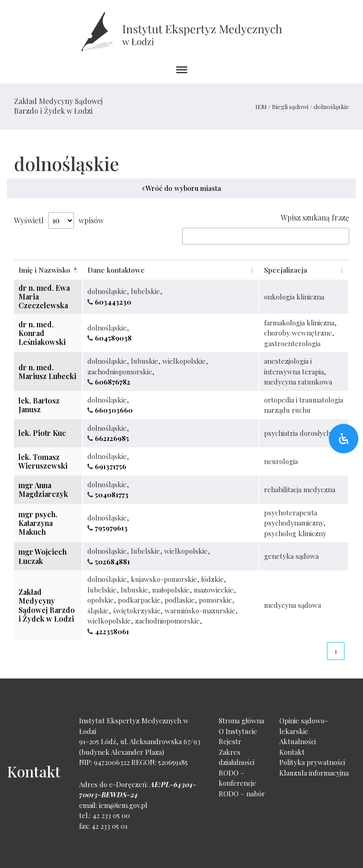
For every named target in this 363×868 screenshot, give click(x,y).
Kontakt (292, 752)
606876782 (113, 382)
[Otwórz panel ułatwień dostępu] (344, 439)
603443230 (113, 302)
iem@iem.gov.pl (123, 805)
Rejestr (230, 741)
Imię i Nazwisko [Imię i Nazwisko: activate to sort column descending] (44, 270)
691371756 (111, 466)
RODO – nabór (242, 794)
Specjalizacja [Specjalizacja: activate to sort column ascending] (286, 270)
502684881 (112, 562)
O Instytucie (238, 731)
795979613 (111, 528)
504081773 (112, 495)
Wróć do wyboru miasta (181, 188)
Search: (266, 236)
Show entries (61, 220)
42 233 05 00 (111, 815)
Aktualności (298, 741)
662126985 (112, 438)
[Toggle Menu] (182, 70)
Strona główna (241, 721)
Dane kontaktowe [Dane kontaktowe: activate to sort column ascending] (116, 270)
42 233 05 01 (110, 826)
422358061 (112, 631)
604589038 (113, 338)
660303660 (114, 410)
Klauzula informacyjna (314, 773)
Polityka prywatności (312, 762)
